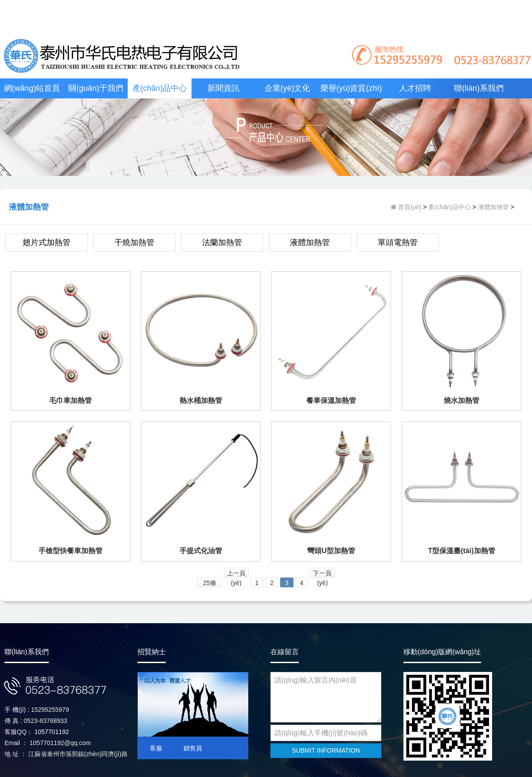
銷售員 (193, 748)
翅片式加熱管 (47, 242)
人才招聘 (415, 88)
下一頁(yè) (322, 574)
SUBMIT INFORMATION (326, 750)
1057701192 (52, 732)
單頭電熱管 (398, 242)
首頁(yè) (409, 207)
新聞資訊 (223, 88)
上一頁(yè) (236, 574)
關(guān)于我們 (96, 88)
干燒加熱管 (134, 242)
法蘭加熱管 (222, 242)
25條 (210, 583)
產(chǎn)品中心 (160, 88)
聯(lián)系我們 (479, 88)
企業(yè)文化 (288, 88)
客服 (156, 748)
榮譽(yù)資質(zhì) (351, 88)
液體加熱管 (493, 207)
